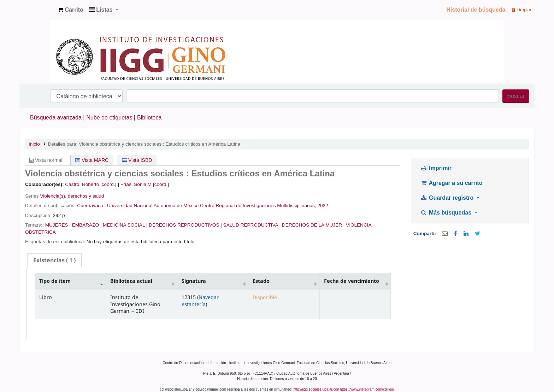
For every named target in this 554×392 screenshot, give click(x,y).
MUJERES (57, 225)
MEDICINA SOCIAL (124, 225)
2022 (323, 206)
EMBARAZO (86, 225)
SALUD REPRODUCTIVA (251, 225)
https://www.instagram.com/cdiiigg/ (367, 389)
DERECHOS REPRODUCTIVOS (184, 225)
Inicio (34, 144)
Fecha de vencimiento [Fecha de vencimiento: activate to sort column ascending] (352, 281)
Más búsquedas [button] (446, 213)
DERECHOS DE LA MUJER (312, 225)
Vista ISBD (137, 160)
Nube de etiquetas (110, 118)
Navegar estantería (200, 300)
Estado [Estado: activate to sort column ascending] (261, 281)
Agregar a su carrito (451, 183)
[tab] (54, 260)
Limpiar (521, 10)
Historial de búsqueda (476, 10)
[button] (71, 10)
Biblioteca (149, 118)
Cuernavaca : (92, 206)
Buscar (516, 96)
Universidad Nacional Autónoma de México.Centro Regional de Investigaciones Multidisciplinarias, (212, 206)
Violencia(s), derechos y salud (72, 196)
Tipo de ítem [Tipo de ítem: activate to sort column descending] (55, 281)
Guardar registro (448, 198)
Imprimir (436, 168)
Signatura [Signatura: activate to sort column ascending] (194, 281)
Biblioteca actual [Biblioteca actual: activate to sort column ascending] (131, 281)
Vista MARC (92, 160)
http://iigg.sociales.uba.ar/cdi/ (316, 389)
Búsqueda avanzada (56, 118)
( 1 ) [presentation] (54, 260)
